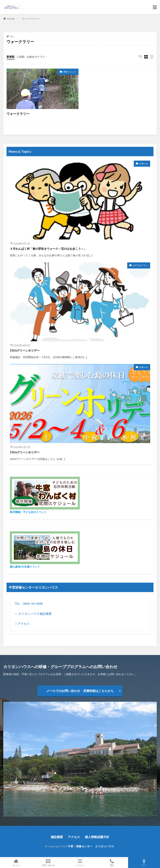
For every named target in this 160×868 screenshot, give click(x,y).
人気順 (21, 57)
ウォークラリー (31, 19)
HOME (11, 19)
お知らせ (144, 163)
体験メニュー (70, 72)
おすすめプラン (140, 265)
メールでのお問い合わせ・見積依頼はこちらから (80, 691)
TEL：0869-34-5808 (29, 604)
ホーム (16, 863)
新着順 (10, 57)
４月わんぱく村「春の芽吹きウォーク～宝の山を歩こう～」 (48, 249)
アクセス (74, 837)
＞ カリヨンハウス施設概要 (33, 614)
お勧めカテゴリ (36, 57)
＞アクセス (22, 624)
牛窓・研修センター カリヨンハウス (91, 846)
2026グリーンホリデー (25, 350)
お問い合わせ (48, 863)
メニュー (80, 863)
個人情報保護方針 (97, 837)
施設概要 (57, 837)
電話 (112, 863)
